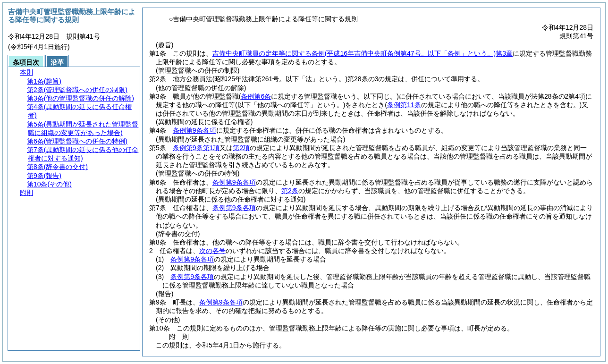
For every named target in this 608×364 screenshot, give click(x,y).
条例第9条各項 (194, 130)
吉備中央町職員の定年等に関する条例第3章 (363, 53)
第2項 (241, 148)
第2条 (290, 191)
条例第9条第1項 (196, 148)
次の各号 (212, 251)
